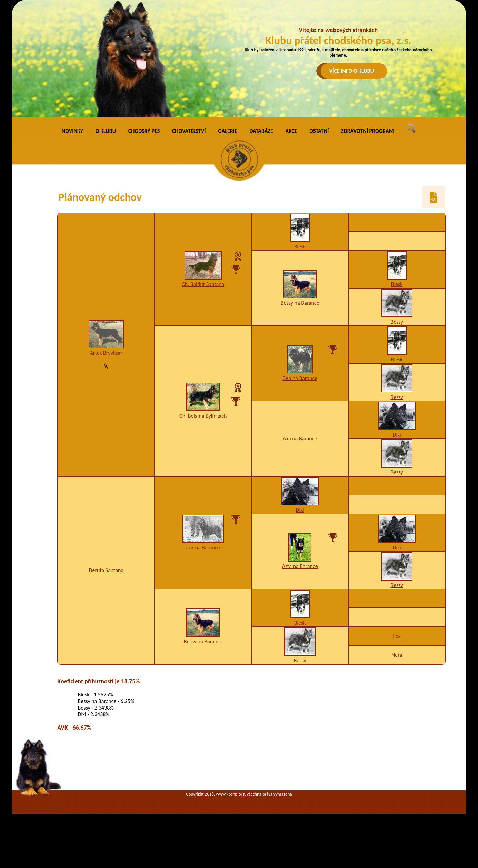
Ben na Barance (300, 378)
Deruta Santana (106, 570)
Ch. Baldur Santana (203, 284)
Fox (397, 636)
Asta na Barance (300, 566)
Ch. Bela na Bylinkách (203, 416)
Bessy (397, 322)
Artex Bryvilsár (106, 353)
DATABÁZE (261, 131)
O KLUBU (106, 131)
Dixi (397, 435)
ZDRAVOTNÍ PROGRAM (367, 131)
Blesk (300, 247)
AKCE (291, 131)
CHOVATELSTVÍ (189, 131)
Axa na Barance (300, 438)
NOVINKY (72, 131)
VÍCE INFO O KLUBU (352, 71)
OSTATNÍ (319, 131)
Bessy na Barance (300, 303)
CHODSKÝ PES (144, 131)
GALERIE (228, 131)
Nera (397, 655)
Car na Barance (203, 548)
